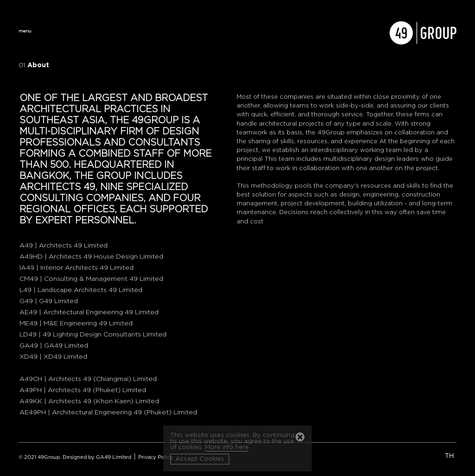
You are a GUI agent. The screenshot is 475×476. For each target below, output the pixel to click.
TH (449, 456)
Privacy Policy (156, 457)
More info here (227, 447)
